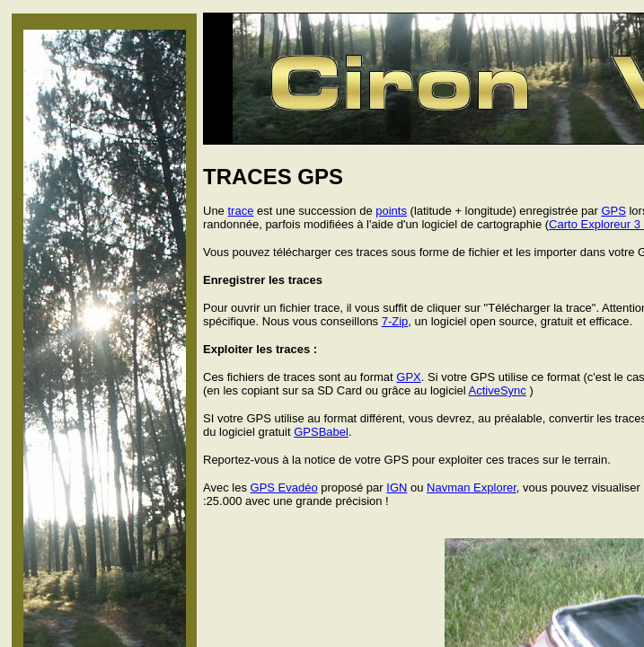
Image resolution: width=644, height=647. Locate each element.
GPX (408, 377)
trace (240, 211)
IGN (397, 487)
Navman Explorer (472, 487)
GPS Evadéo (284, 487)
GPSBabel (321, 432)
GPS (613, 211)
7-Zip (395, 321)
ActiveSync (498, 390)
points (391, 211)
